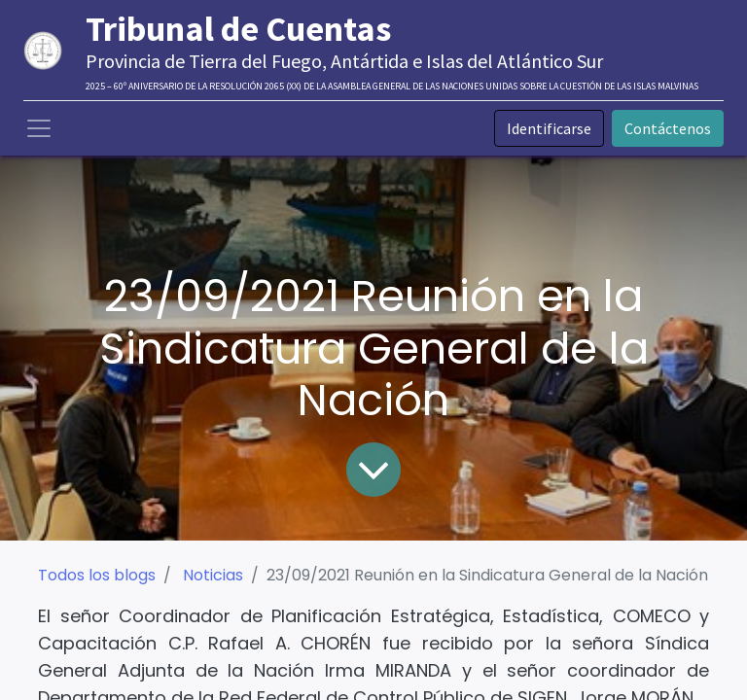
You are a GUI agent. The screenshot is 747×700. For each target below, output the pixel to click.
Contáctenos (668, 128)
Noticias (213, 575)
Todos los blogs (97, 575)
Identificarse (549, 128)
